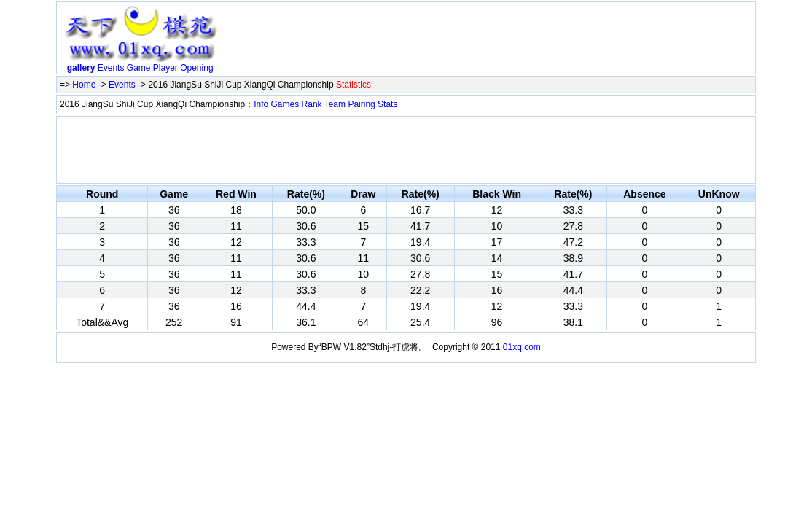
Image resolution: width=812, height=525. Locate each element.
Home (84, 85)
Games (285, 104)
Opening (196, 68)
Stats (387, 104)
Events (111, 68)
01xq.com (522, 347)
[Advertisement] (488, 41)
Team (335, 104)
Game (139, 68)
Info (261, 104)
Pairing (361, 104)
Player (165, 68)
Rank (312, 104)
